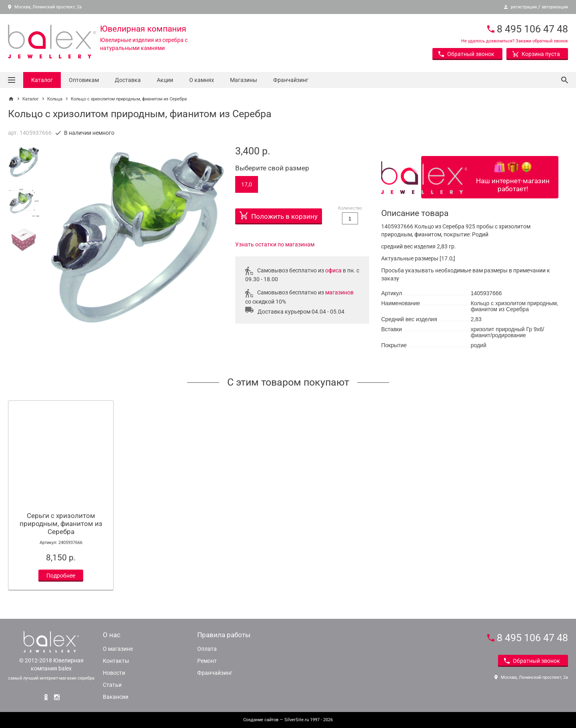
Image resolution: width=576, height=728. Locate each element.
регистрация (524, 7)
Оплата (207, 649)
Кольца (55, 99)
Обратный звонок (466, 54)
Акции (165, 80)
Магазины (244, 80)
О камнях (202, 80)
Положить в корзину (279, 214)
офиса (333, 270)
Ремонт (207, 661)
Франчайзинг (291, 80)
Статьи (112, 685)
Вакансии (116, 697)
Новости (114, 673)
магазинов (339, 292)
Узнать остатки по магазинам (275, 244)
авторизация (555, 7)
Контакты (116, 661)
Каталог (42, 80)
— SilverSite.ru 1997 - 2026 (288, 720)
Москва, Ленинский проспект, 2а (45, 7)
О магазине (118, 649)
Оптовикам (84, 80)
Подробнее (61, 576)
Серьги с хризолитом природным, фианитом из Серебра (61, 524)
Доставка (128, 80)
